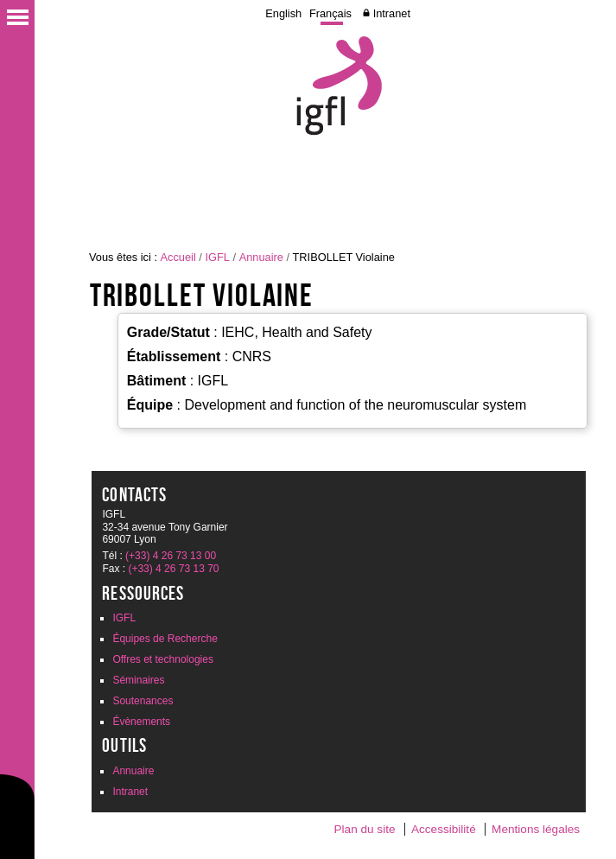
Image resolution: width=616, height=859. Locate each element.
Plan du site (364, 829)
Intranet (392, 13)
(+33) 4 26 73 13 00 (171, 556)
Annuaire (261, 257)
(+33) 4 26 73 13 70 (173, 569)
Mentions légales (536, 829)
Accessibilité (444, 829)
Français (330, 13)
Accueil (178, 257)
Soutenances (143, 701)
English (283, 13)
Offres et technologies (163, 659)
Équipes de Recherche (165, 639)
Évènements (141, 722)
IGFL (217, 257)
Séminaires (138, 680)
